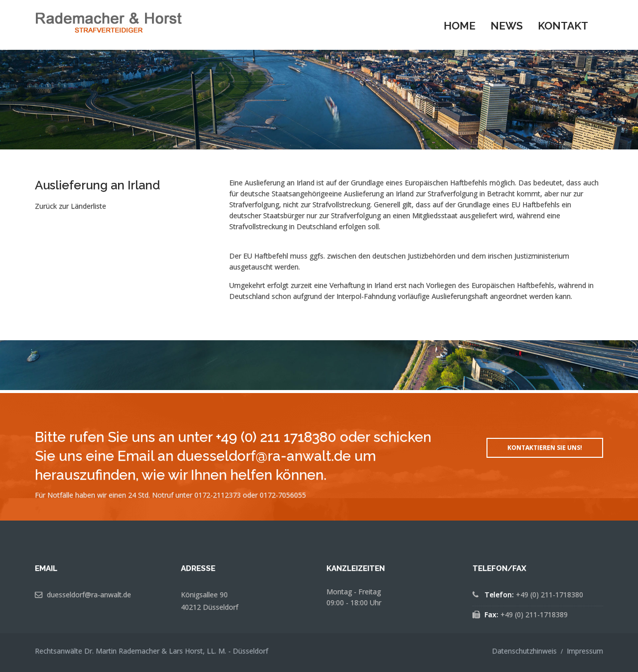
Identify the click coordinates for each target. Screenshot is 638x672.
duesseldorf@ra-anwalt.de (89, 595)
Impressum (585, 651)
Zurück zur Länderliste (71, 206)
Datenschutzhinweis (524, 651)
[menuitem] (460, 25)
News (507, 26)
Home (460, 26)
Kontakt (563, 26)
